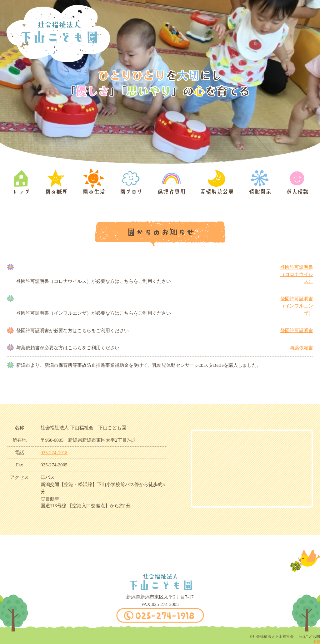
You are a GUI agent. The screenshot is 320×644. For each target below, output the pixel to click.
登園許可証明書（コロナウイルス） (297, 274)
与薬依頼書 (301, 348)
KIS (317, 642)
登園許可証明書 (297, 330)
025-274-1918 (54, 452)
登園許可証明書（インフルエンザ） (297, 306)
